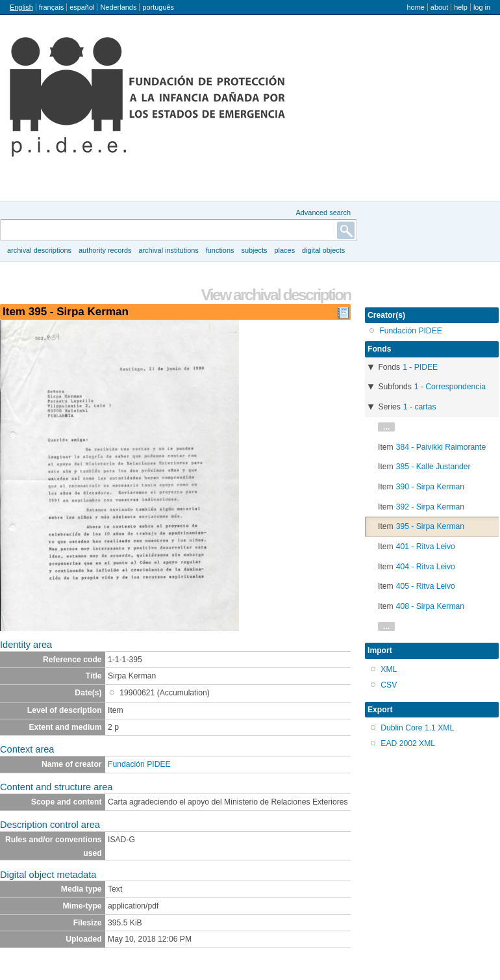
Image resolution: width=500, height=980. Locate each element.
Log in (482, 7)
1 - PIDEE (420, 367)
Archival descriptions (39, 250)
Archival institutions (168, 250)
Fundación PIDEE (139, 764)
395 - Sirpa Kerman (430, 526)
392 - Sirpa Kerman (430, 507)
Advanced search (323, 213)
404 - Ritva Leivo (426, 567)
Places (285, 250)
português (158, 7)
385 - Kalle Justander (433, 467)
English (21, 7)
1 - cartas (420, 407)
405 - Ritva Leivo (426, 586)
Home (415, 7)
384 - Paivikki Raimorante (441, 447)
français (51, 7)
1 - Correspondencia (450, 387)
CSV (389, 685)
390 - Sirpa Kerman (430, 487)
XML (389, 669)
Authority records (105, 250)
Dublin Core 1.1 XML (417, 728)
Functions (220, 250)
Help (461, 7)
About (439, 7)
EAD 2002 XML (408, 743)
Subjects (254, 250)
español (82, 7)
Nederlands (118, 7)
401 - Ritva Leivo (426, 547)
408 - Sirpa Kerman (430, 606)
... (386, 427)
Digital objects (323, 250)
